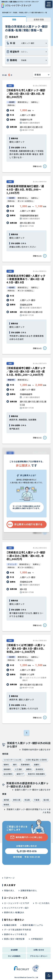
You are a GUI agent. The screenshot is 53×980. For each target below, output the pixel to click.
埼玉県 (27, 800)
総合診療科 (8, 774)
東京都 (6, 800)
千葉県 (37, 800)
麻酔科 (29, 769)
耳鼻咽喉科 (25, 765)
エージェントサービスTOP (17, 903)
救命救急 (39, 769)
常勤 (14, 20)
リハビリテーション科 (13, 760)
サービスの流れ (42, 903)
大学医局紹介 (37, 939)
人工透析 (19, 769)
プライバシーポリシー (39, 956)
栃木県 (46, 800)
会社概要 (14, 950)
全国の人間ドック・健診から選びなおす (33, 790)
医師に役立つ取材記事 (14, 939)
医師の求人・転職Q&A (14, 912)
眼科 (15, 765)
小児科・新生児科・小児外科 (36, 760)
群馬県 (6, 805)
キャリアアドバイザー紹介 (16, 908)
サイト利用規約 (14, 956)
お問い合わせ (39, 950)
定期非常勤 (39, 20)
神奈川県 (17, 800)
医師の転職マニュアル (33, 925)
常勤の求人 (9, 890)
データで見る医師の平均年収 (17, 930)
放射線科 (7, 769)
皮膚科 (37, 765)
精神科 (6, 765)
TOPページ (9, 878)
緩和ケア (20, 774)
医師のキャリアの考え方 (15, 934)
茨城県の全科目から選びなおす (36, 749)
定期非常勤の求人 (29, 890)
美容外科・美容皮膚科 (36, 774)
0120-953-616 (26, 851)
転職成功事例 (10, 925)
